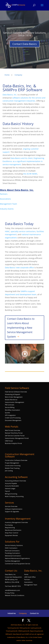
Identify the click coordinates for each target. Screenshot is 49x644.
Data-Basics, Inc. (10, 95)
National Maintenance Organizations (17, 558)
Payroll (7, 491)
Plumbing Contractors (12, 553)
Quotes (7, 413)
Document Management (13, 420)
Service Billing (10, 407)
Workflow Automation (12, 410)
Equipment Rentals (11, 535)
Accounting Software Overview (15, 481)
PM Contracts (10, 405)
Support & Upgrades (12, 511)
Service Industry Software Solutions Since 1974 (24, 34)
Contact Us (34, 613)
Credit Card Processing (13, 418)
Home (26, 574)
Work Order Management (14, 397)
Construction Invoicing (13, 466)
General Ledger (10, 488)
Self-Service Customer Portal (15, 436)
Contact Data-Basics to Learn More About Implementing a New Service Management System (21, 328)
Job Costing (9, 471)
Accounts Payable (11, 483)
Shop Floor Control (12, 533)
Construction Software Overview (16, 460)
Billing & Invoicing (11, 494)
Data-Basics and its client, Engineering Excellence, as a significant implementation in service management (23, 161)
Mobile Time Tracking (12, 468)
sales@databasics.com (12, 590)
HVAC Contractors (11, 548)
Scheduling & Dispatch (13, 394)
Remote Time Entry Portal (14, 433)
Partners (4, 194)
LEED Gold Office (30, 577)
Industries (12, 613)
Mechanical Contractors (13, 556)
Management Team (8, 204)
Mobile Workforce (11, 400)
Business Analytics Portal (13, 443)
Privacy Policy (10, 593)
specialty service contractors (23, 231)
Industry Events (7, 209)
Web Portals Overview (13, 430)
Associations (5, 199)
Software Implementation (14, 509)
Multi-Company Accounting (14, 496)
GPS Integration (10, 415)
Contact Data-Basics (25, 44)
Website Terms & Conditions (15, 595)
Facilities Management (12, 561)
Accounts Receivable (12, 486)
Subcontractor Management (15, 402)
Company (23, 613)
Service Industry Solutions (14, 545)
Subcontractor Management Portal (17, 438)
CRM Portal (9, 441)
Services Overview (11, 506)
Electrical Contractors (12, 551)
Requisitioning (10, 527)
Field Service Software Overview (16, 392)
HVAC (7, 231)
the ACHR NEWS (30, 174)
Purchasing (9, 525)
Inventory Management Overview (16, 522)
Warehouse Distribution (13, 530)
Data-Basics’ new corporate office (19, 268)
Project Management (12, 463)
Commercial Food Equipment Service (18, 564)
